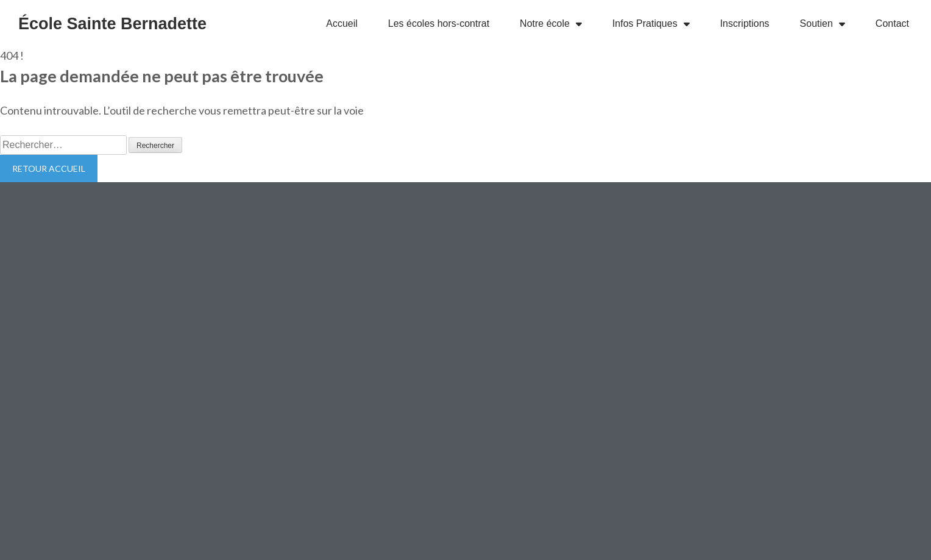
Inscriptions (745, 23)
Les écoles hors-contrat (439, 23)
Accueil (342, 23)
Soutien (823, 24)
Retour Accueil (49, 168)
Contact (892, 23)
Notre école (551, 24)
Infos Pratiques (651, 24)
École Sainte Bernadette (112, 24)
